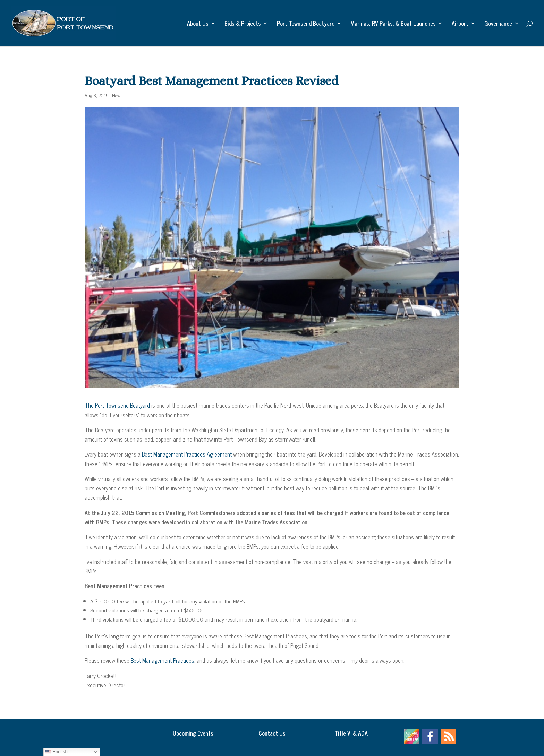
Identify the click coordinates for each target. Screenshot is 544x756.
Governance (498, 24)
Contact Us (272, 733)
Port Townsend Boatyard (306, 24)
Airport (460, 24)
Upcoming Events (193, 733)
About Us (198, 24)
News (117, 95)
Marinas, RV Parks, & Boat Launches (393, 24)
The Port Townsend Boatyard (117, 405)
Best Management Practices (163, 660)
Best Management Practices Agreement (188, 454)
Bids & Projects (243, 24)
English (56, 752)
